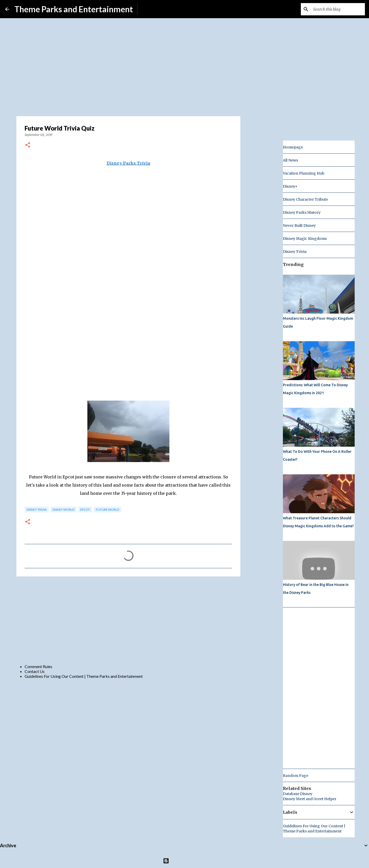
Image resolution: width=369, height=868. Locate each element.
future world (107, 510)
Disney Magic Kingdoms (305, 239)
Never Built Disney (299, 226)
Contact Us (35, 671)
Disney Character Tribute (305, 199)
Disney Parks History (302, 212)
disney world (63, 510)
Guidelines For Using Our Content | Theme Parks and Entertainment (84, 676)
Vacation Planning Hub (304, 173)
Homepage (293, 147)
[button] (28, 145)
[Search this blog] (338, 9)
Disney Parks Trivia (128, 163)
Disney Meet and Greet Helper (310, 799)
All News (290, 160)
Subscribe (150, 9)
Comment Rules (38, 666)
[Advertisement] (128, 620)
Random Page (296, 776)
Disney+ (290, 186)
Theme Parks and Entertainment (74, 9)
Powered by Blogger (185, 861)
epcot (85, 510)
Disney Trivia (37, 510)
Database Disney (298, 794)
